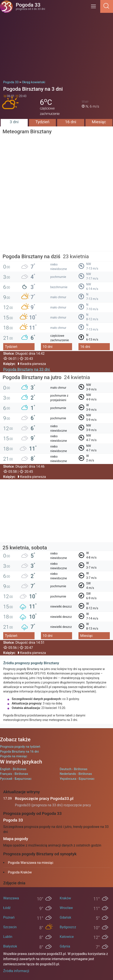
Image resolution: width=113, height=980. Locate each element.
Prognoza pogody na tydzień (20, 747)
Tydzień (42, 122)
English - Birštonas (13, 769)
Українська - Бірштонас (77, 779)
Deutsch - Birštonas (74, 769)
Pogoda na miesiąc (14, 756)
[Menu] (95, 8)
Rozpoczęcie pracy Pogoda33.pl (44, 798)
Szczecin (10, 927)
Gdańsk (65, 917)
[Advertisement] (56, 45)
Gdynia (65, 946)
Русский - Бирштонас (16, 779)
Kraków (65, 898)
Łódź (7, 908)
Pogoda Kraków (20, 872)
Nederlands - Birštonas (76, 774)
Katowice (67, 937)
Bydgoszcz (68, 927)
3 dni (14, 122)
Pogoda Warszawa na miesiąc (31, 863)
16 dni (71, 122)
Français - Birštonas (14, 774)
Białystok (10, 946)
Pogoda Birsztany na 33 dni (27, 369)
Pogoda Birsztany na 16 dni (19, 752)
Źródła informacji (16, 971)
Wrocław (66, 908)
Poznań (9, 917)
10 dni (48, 347)
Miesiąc (99, 122)
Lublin (8, 937)
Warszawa (11, 898)
